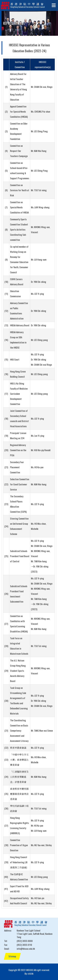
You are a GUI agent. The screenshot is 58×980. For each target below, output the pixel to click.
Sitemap (12, 956)
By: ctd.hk (29, 973)
